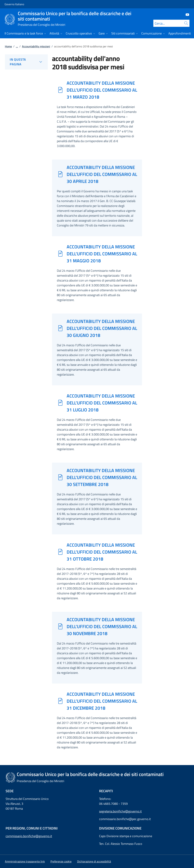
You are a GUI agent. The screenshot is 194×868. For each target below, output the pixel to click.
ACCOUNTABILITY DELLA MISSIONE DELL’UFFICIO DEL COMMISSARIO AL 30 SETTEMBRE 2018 (102, 477)
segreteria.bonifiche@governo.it (120, 811)
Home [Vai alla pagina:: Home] (8, 46)
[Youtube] (186, 14)
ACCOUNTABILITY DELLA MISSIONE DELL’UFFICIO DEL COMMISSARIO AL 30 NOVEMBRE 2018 (102, 626)
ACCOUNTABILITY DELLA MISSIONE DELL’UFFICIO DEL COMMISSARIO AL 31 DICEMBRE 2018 (102, 701)
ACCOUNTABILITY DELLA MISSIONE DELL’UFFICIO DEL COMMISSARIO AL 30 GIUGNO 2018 (102, 328)
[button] (61, 861)
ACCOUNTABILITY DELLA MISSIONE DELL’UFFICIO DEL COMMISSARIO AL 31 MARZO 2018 (102, 90)
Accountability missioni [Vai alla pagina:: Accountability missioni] (36, 46)
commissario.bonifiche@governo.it (29, 836)
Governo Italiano (14, 4)
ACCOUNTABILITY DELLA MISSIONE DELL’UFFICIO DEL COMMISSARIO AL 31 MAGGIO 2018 (102, 254)
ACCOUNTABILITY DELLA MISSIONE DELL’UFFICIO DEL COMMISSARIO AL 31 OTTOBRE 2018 (102, 552)
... (17, 46)
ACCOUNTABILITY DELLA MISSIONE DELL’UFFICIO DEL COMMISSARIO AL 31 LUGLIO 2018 (102, 403)
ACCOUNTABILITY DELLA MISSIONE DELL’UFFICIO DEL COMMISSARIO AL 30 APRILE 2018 (102, 174)
